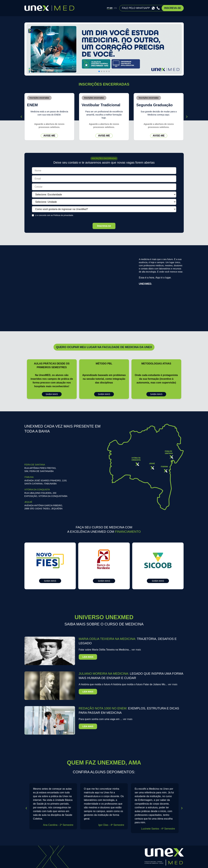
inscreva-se (173, 8)
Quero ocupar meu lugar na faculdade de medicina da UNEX (104, 347)
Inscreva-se (104, 226)
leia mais (88, 657)
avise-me (49, 136)
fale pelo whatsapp (136, 8)
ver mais (136, 650)
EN (116, 8)
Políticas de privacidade (63, 215)
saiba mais (52, 394)
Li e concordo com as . (54, 215)
